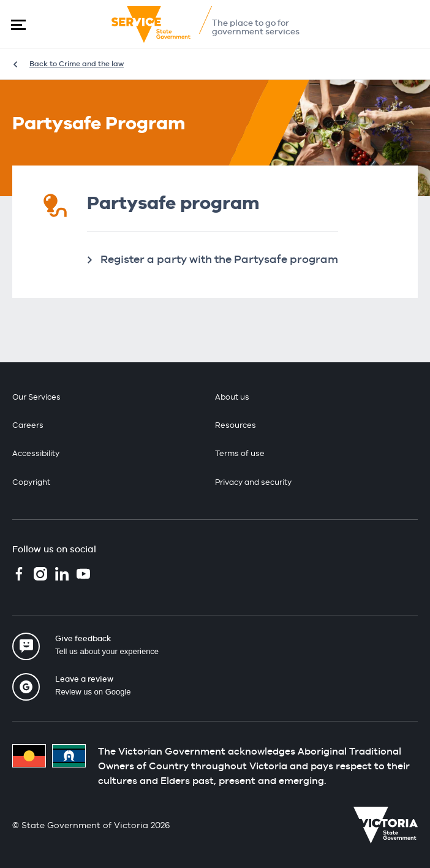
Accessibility (36, 453)
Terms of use (240, 453)
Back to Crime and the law (77, 64)
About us (232, 397)
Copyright (31, 482)
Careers (28, 425)
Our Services (36, 397)
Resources (236, 425)
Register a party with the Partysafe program (219, 259)
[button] (18, 25)
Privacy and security (253, 482)
